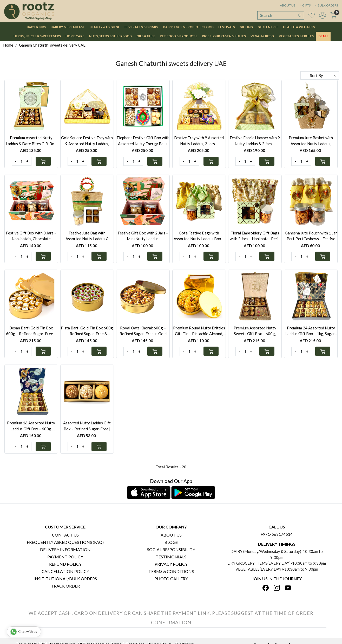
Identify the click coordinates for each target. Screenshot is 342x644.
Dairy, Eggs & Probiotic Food (188, 27)
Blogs (171, 542)
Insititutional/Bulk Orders (65, 579)
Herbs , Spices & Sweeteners (37, 36)
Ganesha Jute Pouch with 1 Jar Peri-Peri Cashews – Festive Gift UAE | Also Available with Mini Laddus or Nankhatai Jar (311, 236)
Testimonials (171, 557)
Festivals (227, 27)
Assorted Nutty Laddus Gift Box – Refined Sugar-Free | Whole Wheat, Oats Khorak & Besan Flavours (87, 426)
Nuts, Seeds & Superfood (110, 36)
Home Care (75, 36)
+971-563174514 (277, 534)
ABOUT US (288, 5)
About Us (171, 535)
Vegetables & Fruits (296, 36)
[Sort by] (320, 75)
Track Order (65, 586)
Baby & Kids (36, 27)
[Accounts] (323, 15)
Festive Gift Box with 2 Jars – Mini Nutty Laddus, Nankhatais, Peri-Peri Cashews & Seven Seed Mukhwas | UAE (143, 236)
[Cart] (43, 161)
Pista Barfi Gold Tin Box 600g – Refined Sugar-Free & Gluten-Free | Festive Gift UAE (87, 331)
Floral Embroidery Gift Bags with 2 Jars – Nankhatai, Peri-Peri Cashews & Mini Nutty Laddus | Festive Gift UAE (255, 236)
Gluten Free (268, 27)
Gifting (246, 27)
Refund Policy (65, 564)
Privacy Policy (171, 564)
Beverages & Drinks (141, 27)
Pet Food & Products (179, 36)
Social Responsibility (171, 549)
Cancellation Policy (65, 571)
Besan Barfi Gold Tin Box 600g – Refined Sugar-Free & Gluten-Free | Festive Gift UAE (31, 331)
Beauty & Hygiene (105, 27)
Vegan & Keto (262, 36)
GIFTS (305, 5)
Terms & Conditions (171, 571)
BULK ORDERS (326, 5)
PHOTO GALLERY (171, 579)
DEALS (323, 36)
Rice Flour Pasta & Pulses (224, 36)
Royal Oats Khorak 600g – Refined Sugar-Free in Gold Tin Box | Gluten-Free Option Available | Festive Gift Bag (143, 331)
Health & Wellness (299, 27)
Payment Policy (65, 557)
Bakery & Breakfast (68, 27)
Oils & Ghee (146, 36)
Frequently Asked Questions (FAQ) (65, 542)
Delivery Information (65, 549)
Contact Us (65, 535)
